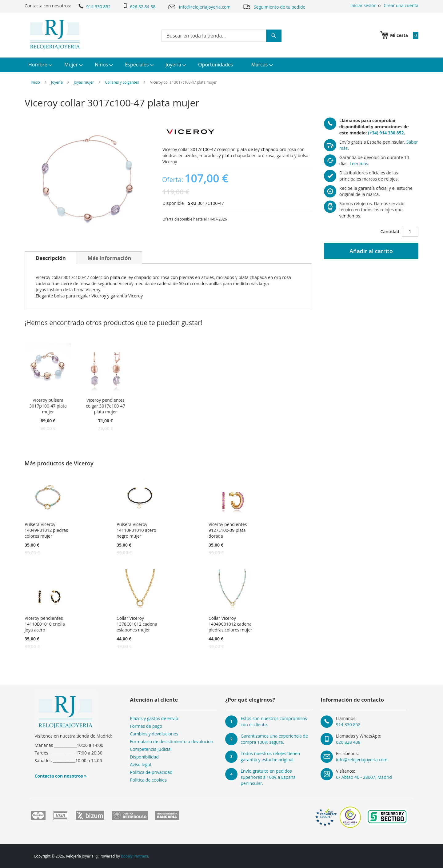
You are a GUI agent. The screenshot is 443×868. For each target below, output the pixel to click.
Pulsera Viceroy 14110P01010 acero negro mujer (136, 530)
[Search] (274, 36)
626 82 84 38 (139, 6)
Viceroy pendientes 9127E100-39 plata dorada (228, 530)
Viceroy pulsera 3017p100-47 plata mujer (48, 406)
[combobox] (221, 36)
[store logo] (55, 34)
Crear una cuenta (401, 5)
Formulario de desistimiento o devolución (172, 741)
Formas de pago (146, 726)
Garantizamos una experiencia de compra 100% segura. (274, 739)
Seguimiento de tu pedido (274, 7)
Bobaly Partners (135, 856)
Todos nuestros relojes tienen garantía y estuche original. (270, 757)
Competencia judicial (151, 749)
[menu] (221, 65)
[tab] (51, 257)
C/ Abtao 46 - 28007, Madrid (364, 777)
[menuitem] (40, 65)
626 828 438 (348, 742)
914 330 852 (94, 6)
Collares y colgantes (122, 82)
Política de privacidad (151, 772)
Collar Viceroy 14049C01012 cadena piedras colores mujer (230, 624)
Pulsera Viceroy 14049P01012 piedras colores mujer (46, 530)
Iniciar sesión (363, 5)
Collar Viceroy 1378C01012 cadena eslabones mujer (137, 624)
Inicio (35, 82)
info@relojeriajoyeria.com (199, 7)
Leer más (359, 163)
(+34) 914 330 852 (386, 133)
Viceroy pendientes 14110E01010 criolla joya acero (45, 624)
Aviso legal (140, 764)
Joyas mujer (84, 82)
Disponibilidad (144, 757)
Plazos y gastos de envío (154, 718)
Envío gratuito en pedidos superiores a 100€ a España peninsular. (268, 777)
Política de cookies (148, 780)
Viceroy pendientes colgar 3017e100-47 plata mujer (106, 406)
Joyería (57, 82)
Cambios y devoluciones (154, 734)
